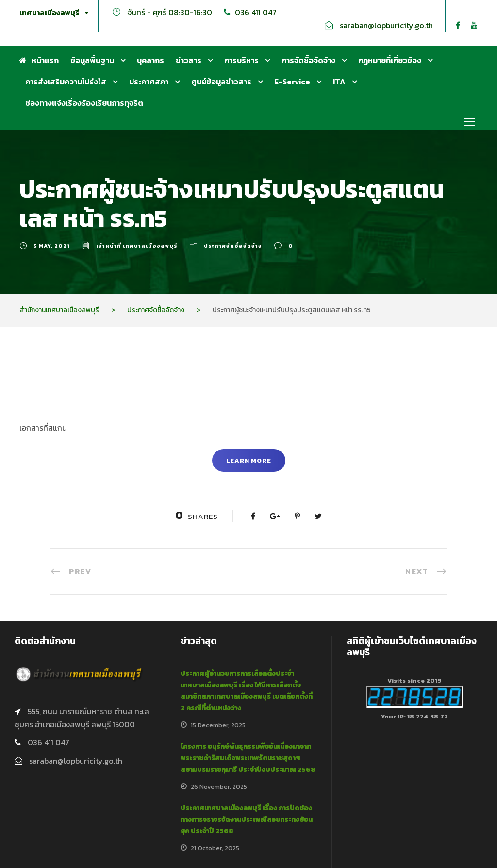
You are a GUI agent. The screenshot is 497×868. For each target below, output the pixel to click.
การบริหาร (241, 60)
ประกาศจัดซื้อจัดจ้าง (233, 246)
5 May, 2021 (52, 246)
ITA (339, 82)
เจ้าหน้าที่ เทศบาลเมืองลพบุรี (137, 246)
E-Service (292, 82)
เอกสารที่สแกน (43, 428)
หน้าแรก (39, 60)
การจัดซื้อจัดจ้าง (308, 60)
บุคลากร (150, 60)
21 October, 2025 (215, 848)
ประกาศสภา (149, 82)
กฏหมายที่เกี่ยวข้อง (390, 60)
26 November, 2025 (219, 787)
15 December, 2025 (218, 725)
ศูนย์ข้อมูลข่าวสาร (221, 82)
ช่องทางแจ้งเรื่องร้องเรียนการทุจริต (84, 103)
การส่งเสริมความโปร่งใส (66, 82)
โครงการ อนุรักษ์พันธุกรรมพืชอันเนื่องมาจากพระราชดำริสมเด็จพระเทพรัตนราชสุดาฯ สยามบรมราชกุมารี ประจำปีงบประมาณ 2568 (248, 758)
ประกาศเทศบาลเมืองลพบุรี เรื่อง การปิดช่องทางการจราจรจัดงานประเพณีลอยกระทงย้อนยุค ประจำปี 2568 (247, 820)
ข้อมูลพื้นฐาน (92, 60)
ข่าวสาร (189, 60)
